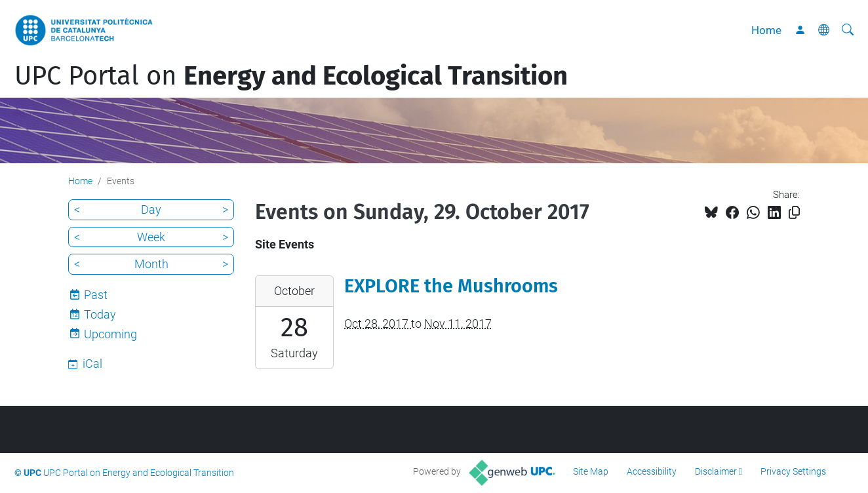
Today (100, 314)
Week (151, 237)
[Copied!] (794, 213)
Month (151, 264)
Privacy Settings (793, 471)
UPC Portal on (291, 76)
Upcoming (110, 334)
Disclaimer (716, 471)
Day (151, 209)
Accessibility (652, 471)
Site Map (591, 471)
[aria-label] (848, 30)
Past (96, 295)
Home (766, 30)
